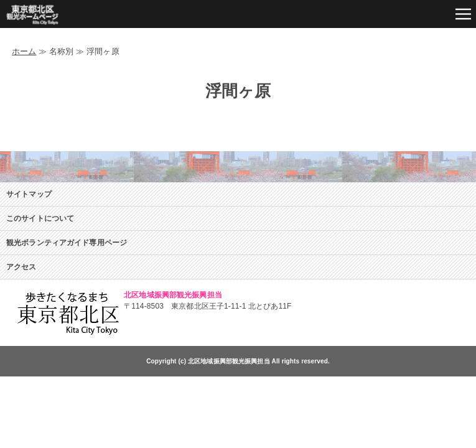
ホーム (24, 51)
